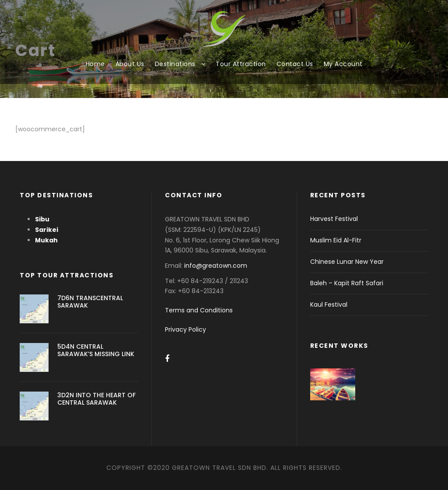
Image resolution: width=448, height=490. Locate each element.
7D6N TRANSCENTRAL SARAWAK (90, 302)
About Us (130, 64)
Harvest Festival (334, 219)
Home (95, 64)
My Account (343, 64)
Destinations (175, 64)
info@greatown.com (217, 266)
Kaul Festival (329, 304)
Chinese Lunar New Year (347, 262)
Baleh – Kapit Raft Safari (347, 283)
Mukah (46, 240)
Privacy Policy (185, 329)
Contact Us (295, 64)
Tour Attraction (241, 64)
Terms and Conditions (199, 310)
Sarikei (47, 230)
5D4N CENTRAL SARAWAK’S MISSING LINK (96, 350)
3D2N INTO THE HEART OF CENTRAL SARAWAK (96, 399)
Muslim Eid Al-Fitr (336, 240)
